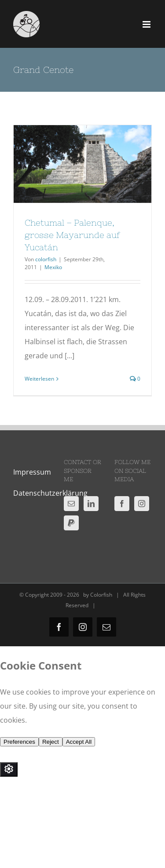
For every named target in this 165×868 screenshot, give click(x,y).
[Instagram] (142, 504)
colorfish (46, 259)
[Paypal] (71, 523)
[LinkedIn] (91, 504)
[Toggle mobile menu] (147, 24)
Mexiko (53, 267)
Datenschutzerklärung (50, 493)
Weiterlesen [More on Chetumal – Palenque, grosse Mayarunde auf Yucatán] (39, 379)
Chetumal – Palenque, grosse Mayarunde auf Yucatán (72, 235)
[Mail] (71, 504)
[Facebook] (122, 504)
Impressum (32, 472)
